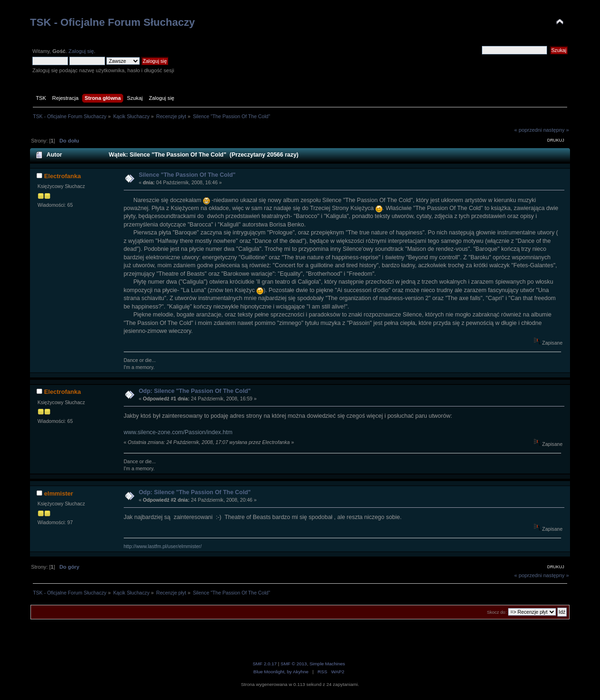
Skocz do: (497, 612)
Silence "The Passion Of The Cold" (187, 175)
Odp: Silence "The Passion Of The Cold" (195, 391)
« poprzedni (528, 130)
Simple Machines (327, 664)
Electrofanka (63, 176)
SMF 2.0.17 (265, 664)
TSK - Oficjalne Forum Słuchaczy (112, 22)
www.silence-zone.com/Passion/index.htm (178, 432)
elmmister (59, 493)
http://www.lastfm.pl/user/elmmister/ (163, 546)
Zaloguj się (81, 51)
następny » (556, 130)
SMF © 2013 (294, 664)
